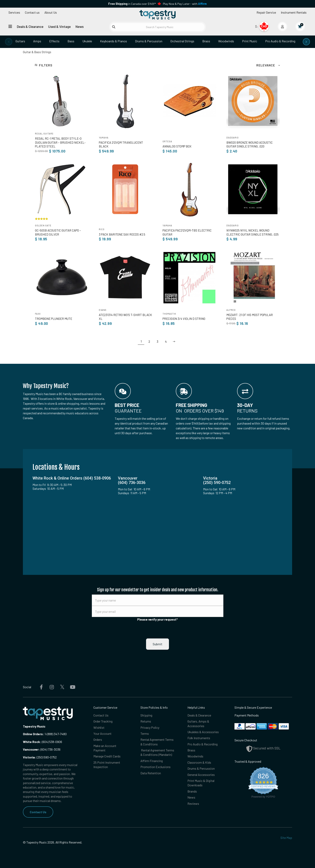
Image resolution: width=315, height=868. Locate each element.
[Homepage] (157, 15)
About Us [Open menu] (51, 12)
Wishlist (99, 727)
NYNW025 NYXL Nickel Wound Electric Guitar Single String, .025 (253, 232)
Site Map (286, 838)
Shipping (146, 715)
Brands (192, 791)
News (80, 26)
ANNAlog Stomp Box (177, 146)
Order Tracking (103, 721)
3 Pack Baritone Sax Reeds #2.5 (122, 234)
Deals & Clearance (30, 26)
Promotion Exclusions (155, 767)
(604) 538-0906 (42, 742)
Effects (54, 41)
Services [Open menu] (14, 12)
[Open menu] (10, 26)
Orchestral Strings (182, 41)
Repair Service (266, 12)
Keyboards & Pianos (114, 41)
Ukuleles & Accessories (203, 732)
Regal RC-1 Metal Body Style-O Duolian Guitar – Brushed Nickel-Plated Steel (60, 142)
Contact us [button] (32, 12)
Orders (98, 739)
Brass (206, 41)
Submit (157, 644)
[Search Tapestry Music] (158, 27)
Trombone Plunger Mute (54, 319)
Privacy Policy (150, 727)
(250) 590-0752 (40, 757)
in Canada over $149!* (132, 4)
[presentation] (9, 42)
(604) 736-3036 (42, 749)
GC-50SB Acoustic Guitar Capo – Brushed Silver (58, 232)
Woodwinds (226, 41)
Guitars (20, 41)
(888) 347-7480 (57, 734)
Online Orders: (33, 734)
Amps (37, 41)
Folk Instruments (199, 738)
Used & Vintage (59, 26)
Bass (71, 41)
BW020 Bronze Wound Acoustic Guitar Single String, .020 (250, 144)
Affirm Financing (152, 761)
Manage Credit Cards (107, 756)
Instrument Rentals (294, 12)
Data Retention (151, 773)
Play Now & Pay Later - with (185, 4)
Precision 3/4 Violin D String (184, 319)
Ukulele (87, 41)
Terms (145, 733)
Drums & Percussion (149, 41)
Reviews (193, 803)
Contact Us (38, 812)
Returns (146, 721)
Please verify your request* (157, 619)
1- (45, 734)
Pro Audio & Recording (280, 41)
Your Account (102, 733)
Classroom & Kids (199, 762)
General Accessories (201, 775)
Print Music (250, 41)
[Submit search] (114, 27)
